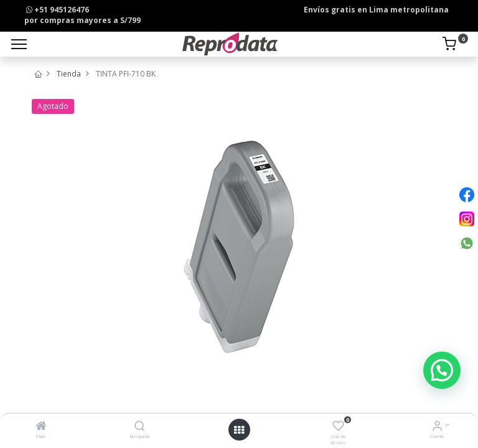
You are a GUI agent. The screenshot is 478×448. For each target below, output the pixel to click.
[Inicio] (41, 427)
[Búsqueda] (140, 427)
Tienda (69, 74)
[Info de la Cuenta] (437, 427)
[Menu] (19, 44)
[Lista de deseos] (338, 427)
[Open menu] (239, 430)
